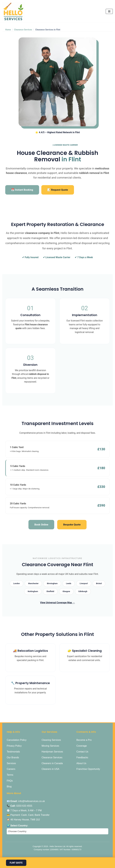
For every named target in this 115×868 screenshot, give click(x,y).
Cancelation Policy (17, 740)
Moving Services (50, 746)
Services (11, 763)
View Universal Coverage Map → (57, 603)
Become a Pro (84, 740)
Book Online (41, 525)
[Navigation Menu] (109, 11)
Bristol (99, 584)
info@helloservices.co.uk (32, 801)
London (16, 584)
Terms (10, 775)
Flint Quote (16, 863)
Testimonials (13, 752)
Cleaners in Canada (52, 763)
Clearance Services (23, 30)
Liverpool (84, 584)
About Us (81, 763)
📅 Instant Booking (22, 190)
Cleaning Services (51, 740)
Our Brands (13, 758)
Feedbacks (82, 758)
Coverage (82, 746)
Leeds (69, 584)
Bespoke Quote (72, 525)
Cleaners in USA (50, 769)
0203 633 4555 (24, 806)
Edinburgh (83, 592)
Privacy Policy (14, 746)
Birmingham (52, 584)
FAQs (10, 781)
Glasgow (66, 592)
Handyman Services (52, 752)
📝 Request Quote (58, 190)
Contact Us (82, 752)
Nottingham (33, 592)
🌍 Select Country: (17, 826)
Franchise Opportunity (88, 769)
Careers (11, 769)
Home (8, 30)
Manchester (33, 584)
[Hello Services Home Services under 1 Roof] (13, 11)
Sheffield (50, 592)
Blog (9, 787)
